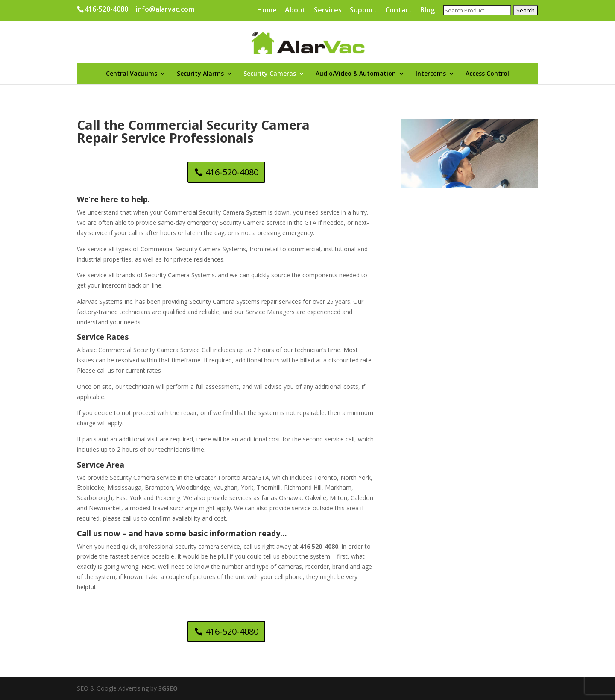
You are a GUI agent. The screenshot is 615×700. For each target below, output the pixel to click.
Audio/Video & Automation (356, 74)
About (295, 10)
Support (363, 10)
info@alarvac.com (165, 9)
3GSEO (167, 688)
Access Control (487, 74)
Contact (399, 10)
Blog (428, 10)
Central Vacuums (132, 74)
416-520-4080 (106, 9)
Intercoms (431, 74)
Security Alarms (200, 74)
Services (328, 10)
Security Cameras (270, 74)
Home (267, 10)
